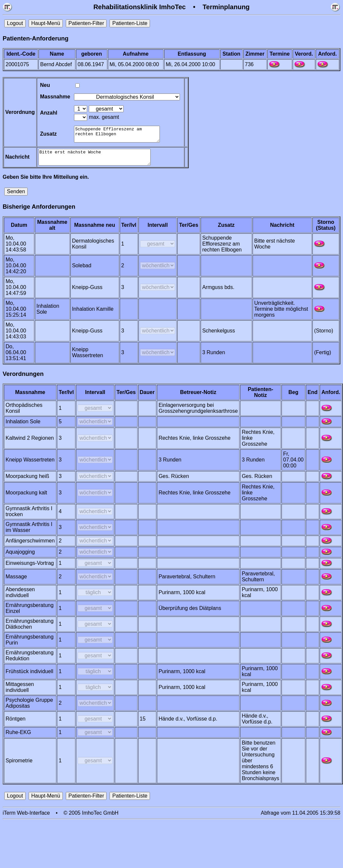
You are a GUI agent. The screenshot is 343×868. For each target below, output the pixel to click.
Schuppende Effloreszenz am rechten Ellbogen (119, 136)
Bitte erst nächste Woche (97, 162)
